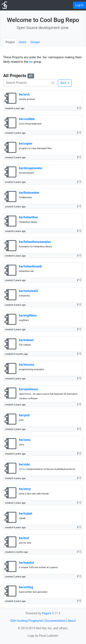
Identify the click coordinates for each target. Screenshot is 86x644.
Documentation (55, 621)
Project (10, 42)
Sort (64, 83)
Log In (79, 5)
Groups (35, 42)
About (72, 621)
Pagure (47, 613)
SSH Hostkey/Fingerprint (27, 621)
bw (31, 62)
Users (23, 42)
